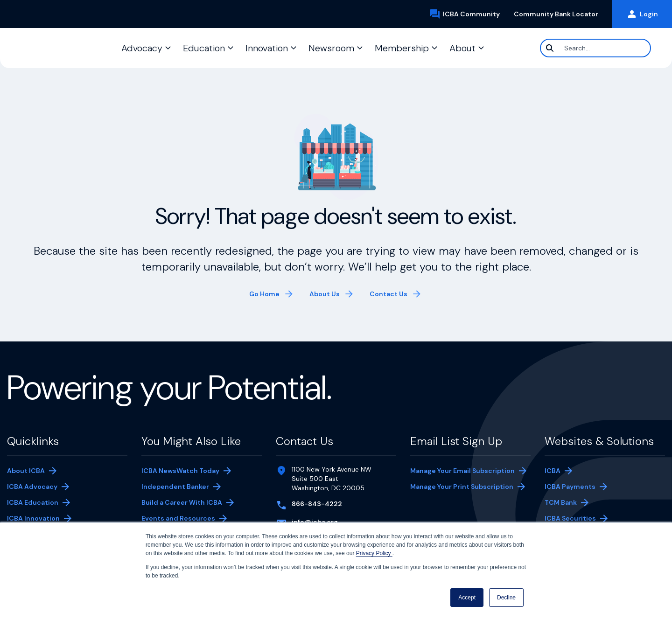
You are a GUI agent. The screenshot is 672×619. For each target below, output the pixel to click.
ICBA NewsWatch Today (180, 471)
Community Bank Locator (560, 14)
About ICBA (26, 471)
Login (642, 14)
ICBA (553, 471)
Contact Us (388, 294)
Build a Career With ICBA (182, 502)
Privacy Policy (374, 553)
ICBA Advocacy (32, 487)
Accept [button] (467, 598)
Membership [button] (402, 48)
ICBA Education (33, 502)
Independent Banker (175, 487)
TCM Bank (575, 503)
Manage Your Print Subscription (462, 487)
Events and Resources (178, 518)
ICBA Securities (570, 518)
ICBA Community (468, 14)
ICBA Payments (575, 487)
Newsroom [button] (331, 48)
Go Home (264, 294)
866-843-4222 (317, 504)
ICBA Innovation (33, 518)
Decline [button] (506, 598)
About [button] (462, 48)
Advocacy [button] (142, 48)
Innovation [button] (267, 48)
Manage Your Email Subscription (462, 471)
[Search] (595, 48)
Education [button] (204, 48)
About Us (325, 294)
